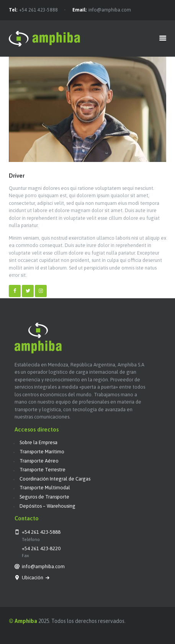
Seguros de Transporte (44, 497)
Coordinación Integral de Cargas (55, 479)
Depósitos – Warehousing (47, 506)
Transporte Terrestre (43, 470)
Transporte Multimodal (45, 488)
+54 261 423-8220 (41, 548)
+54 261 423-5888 (38, 10)
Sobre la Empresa (38, 442)
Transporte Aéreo (39, 461)
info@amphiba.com (110, 10)
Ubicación (33, 578)
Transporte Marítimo (42, 452)
